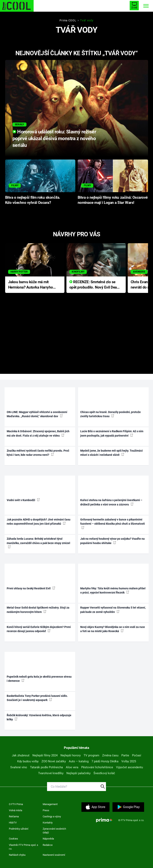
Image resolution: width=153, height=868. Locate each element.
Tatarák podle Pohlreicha (46, 767)
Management (50, 804)
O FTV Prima (16, 804)
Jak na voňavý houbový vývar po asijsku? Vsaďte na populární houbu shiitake (112, 541)
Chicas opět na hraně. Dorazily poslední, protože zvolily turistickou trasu (110, 414)
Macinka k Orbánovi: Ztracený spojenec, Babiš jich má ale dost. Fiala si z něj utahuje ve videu (38, 433)
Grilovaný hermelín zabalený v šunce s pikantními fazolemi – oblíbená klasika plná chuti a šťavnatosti (113, 523)
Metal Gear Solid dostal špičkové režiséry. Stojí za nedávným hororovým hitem (38, 610)
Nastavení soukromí (54, 855)
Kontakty (48, 823)
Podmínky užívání (19, 829)
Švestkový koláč (104, 773)
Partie (125, 755)
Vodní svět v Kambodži (23, 500)
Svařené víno (19, 767)
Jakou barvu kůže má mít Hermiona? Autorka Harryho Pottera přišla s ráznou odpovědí (31, 285)
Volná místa (16, 810)
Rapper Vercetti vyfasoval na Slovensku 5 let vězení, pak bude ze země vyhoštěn (113, 610)
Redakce (48, 845)
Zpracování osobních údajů (54, 831)
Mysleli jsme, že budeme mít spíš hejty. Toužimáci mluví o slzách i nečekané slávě (111, 453)
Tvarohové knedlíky (51, 773)
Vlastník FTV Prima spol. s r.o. (24, 847)
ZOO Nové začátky (54, 761)
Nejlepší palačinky (78, 773)
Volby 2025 (129, 761)
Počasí (137, 755)
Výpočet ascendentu (129, 767)
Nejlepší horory (71, 755)
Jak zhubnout (21, 755)
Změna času (110, 755)
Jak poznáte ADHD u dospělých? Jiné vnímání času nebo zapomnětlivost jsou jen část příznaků (39, 522)
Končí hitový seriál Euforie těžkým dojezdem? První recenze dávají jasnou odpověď (39, 629)
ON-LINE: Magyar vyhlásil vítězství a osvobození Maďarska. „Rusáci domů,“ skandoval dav (37, 414)
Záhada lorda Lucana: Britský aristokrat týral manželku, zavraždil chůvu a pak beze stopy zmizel (38, 543)
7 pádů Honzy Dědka (105, 761)
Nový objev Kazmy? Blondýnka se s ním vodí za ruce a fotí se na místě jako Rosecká (113, 629)
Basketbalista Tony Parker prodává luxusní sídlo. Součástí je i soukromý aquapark (37, 698)
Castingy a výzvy (52, 816)
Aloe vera (72, 767)
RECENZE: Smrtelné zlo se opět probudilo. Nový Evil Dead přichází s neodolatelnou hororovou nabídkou (94, 285)
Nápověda (48, 839)
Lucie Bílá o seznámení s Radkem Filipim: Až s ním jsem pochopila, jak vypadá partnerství (112, 433)
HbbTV (13, 823)
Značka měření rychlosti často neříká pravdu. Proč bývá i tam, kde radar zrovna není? (38, 453)
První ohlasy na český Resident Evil (31, 588)
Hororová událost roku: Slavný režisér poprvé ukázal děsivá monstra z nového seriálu (54, 138)
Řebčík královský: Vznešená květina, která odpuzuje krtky (39, 717)
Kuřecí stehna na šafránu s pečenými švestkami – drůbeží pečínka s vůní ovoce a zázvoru (111, 502)
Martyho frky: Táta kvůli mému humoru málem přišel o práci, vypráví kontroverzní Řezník (113, 590)
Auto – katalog (79, 761)
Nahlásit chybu (17, 855)
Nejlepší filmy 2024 (45, 755)
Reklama (14, 816)
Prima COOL (68, 20)
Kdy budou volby (28, 761)
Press (46, 810)
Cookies (13, 839)
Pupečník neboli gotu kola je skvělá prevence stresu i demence (39, 679)
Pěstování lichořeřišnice (97, 767)
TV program (91, 755)
